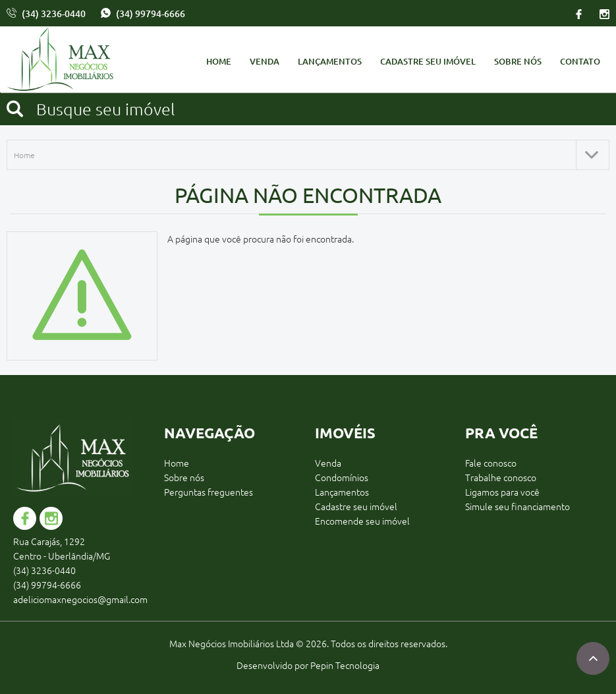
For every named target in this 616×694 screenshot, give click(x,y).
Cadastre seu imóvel (428, 61)
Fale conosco (491, 463)
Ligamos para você (502, 492)
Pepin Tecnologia (345, 665)
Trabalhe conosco (501, 477)
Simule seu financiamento (518, 506)
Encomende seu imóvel (362, 521)
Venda (265, 61)
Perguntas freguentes (209, 492)
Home (219, 61)
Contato (580, 61)
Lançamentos (330, 61)
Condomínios (342, 477)
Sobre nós (518, 61)
